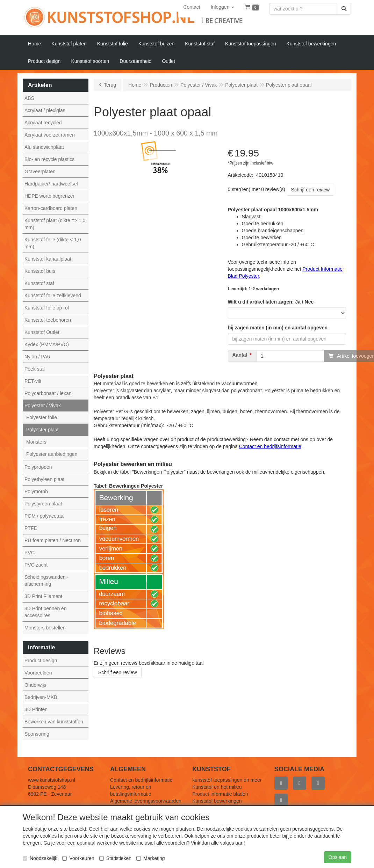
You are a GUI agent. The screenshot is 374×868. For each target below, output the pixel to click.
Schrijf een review (311, 190)
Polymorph (36, 491)
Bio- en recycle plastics (49, 159)
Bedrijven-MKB (41, 697)
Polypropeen (38, 467)
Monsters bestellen (45, 628)
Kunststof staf (39, 283)
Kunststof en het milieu (217, 787)
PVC (30, 553)
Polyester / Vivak (43, 406)
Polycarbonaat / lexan (48, 393)
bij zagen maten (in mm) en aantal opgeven (278, 328)
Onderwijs (35, 685)
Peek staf (35, 369)
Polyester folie (42, 417)
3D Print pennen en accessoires (46, 612)
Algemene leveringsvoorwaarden (146, 801)
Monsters (36, 442)
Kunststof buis (40, 271)
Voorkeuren (78, 858)
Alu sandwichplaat (44, 147)
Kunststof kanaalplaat (48, 259)
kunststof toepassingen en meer (227, 780)
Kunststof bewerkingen (217, 801)
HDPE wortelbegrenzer (49, 196)
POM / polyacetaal (44, 516)
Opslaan (338, 857)
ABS (29, 98)
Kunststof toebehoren (48, 320)
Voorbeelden (38, 673)
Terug (110, 85)
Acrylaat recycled (43, 123)
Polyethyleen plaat (44, 479)
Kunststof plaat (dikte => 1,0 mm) (55, 224)
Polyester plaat (42, 430)
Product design (41, 661)
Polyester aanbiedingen (52, 454)
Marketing (150, 858)
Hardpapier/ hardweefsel (51, 184)
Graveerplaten (40, 172)
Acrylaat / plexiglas (45, 110)
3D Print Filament (43, 596)
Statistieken (115, 858)
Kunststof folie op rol (47, 308)
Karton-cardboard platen (51, 208)
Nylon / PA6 (37, 357)
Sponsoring (37, 734)
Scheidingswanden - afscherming (46, 581)
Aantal (240, 355)
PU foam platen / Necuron (53, 540)
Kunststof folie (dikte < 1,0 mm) (53, 243)
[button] (223, 7)
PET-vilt (33, 381)
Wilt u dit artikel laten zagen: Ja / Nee (271, 302)
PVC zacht (36, 565)
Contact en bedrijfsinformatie (141, 780)
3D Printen (36, 709)
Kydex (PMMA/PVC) (47, 344)
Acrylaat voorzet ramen (50, 135)
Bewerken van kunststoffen (54, 722)
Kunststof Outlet (42, 332)
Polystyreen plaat (43, 504)
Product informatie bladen (220, 794)
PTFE (31, 528)
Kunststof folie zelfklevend (53, 296)
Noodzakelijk (40, 858)
